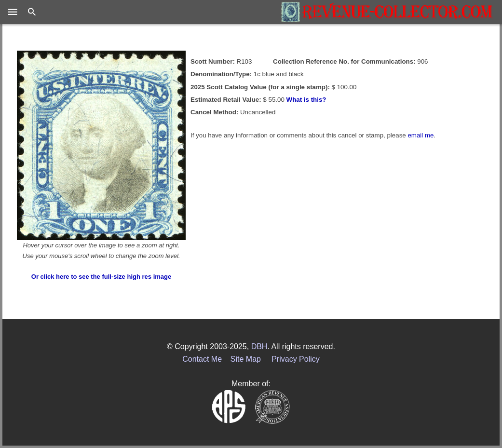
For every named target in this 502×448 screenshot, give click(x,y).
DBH (259, 346)
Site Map (246, 359)
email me (421, 135)
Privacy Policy (296, 359)
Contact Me (202, 359)
